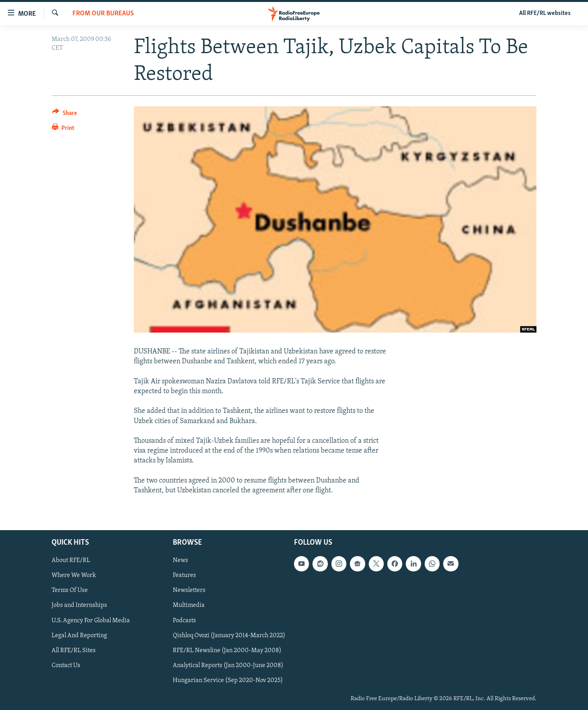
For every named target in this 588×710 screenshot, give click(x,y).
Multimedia (189, 606)
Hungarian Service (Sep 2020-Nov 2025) (228, 680)
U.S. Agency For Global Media (91, 621)
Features (184, 576)
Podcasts (184, 621)
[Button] (64, 114)
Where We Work (74, 576)
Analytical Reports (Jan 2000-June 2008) (228, 666)
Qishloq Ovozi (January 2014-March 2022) (229, 636)
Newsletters (189, 591)
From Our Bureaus (103, 14)
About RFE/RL (71, 560)
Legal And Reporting (79, 636)
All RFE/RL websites (545, 13)
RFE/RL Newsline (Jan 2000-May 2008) (227, 651)
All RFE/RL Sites (74, 651)
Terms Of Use (70, 591)
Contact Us (66, 666)
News (180, 560)
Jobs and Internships (79, 606)
